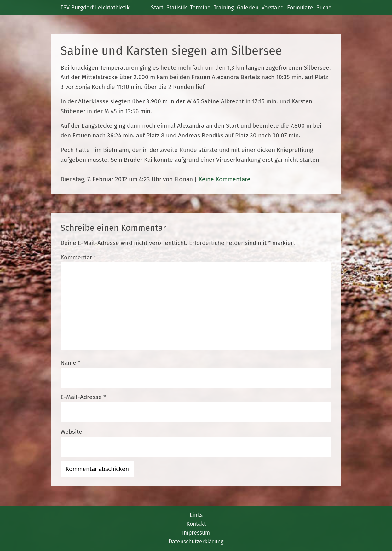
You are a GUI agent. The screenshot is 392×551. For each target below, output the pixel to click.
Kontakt (196, 524)
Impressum (196, 533)
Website (71, 432)
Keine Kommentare (225, 179)
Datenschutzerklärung (196, 542)
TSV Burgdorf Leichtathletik (95, 8)
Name (70, 363)
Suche (324, 8)
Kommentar (78, 257)
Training (224, 8)
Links (196, 515)
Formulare (300, 8)
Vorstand (273, 8)
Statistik (177, 8)
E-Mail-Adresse (83, 397)
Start (157, 8)
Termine (200, 8)
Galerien (248, 8)
